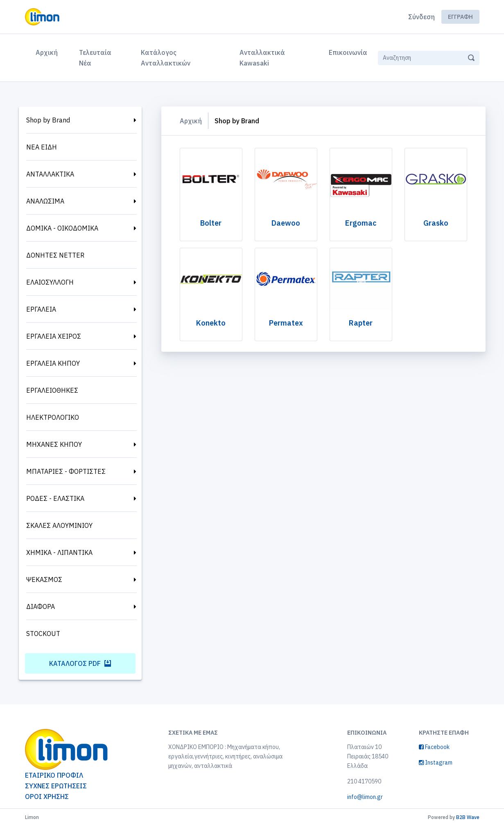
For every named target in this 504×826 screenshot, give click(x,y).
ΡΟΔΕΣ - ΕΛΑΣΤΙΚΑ (55, 498)
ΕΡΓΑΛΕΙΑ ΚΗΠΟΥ (53, 363)
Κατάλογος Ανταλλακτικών (166, 58)
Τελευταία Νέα (95, 58)
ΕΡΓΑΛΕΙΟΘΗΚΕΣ (52, 390)
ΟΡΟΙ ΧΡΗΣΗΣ (47, 797)
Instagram (436, 763)
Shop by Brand (48, 120)
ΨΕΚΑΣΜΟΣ (44, 579)
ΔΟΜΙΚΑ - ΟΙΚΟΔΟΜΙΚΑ (62, 228)
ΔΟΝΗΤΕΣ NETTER (55, 255)
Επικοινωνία (348, 52)
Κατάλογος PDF (80, 663)
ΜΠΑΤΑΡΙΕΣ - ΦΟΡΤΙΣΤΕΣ (66, 471)
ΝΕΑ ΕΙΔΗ (42, 147)
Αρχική (48, 52)
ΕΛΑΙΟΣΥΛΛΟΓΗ (50, 282)
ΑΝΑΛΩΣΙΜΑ (45, 201)
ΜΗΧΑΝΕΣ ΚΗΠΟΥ (54, 444)
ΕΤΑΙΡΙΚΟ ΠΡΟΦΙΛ (54, 775)
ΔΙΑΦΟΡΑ (41, 606)
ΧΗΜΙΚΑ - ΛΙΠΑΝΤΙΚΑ (59, 552)
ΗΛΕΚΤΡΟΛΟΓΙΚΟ (53, 417)
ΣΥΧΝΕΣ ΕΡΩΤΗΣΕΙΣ (56, 786)
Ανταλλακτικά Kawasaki (262, 58)
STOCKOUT (43, 634)
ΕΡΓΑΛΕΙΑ (41, 309)
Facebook (434, 747)
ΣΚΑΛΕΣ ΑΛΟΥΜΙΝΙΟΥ (59, 525)
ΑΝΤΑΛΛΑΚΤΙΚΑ (50, 174)
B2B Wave (468, 817)
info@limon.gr (365, 797)
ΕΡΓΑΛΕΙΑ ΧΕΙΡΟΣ (54, 336)
